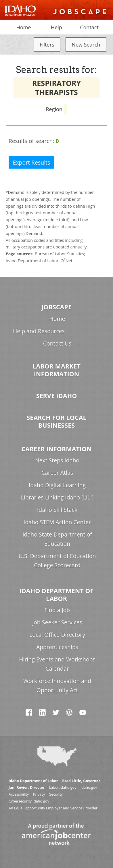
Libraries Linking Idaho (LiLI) (57, 497)
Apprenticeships (57, 647)
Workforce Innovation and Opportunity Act (57, 685)
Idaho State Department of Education (57, 539)
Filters (47, 45)
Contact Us (57, 343)
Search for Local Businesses (56, 421)
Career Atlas (57, 473)
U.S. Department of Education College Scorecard (57, 561)
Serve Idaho (57, 396)
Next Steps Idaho (57, 460)
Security (56, 794)
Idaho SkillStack (57, 510)
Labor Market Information (56, 370)
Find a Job (57, 610)
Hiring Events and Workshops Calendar (57, 664)
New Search (86, 45)
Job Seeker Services (57, 622)
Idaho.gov (89, 787)
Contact (89, 27)
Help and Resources (39, 331)
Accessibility (19, 794)
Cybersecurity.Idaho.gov (29, 801)
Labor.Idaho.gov (63, 787)
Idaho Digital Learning (57, 485)
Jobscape (56, 307)
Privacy (39, 794)
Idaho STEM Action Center (57, 522)
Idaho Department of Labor (57, 595)
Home (24, 27)
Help (56, 27)
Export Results (32, 162)
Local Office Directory (57, 635)
